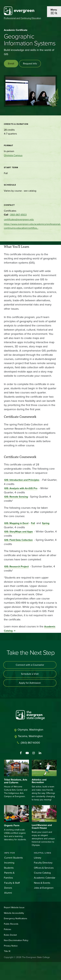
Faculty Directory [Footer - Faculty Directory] (43, 863)
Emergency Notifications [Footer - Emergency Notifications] (16, 918)
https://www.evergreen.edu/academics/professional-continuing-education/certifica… (32, 226)
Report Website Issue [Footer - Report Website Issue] (14, 907)
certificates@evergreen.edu (19, 219)
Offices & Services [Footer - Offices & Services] (44, 868)
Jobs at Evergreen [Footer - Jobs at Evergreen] (44, 888)
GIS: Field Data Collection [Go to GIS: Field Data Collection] (18, 540)
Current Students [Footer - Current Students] (13, 858)
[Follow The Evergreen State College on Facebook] (21, 753)
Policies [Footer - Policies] (8, 929)
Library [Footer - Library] (38, 858)
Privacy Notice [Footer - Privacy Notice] (11, 946)
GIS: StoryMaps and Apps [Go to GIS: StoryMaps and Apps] (19, 532)
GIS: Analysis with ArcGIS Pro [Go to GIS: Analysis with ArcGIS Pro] (21, 488)
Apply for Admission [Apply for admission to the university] (30, 683)
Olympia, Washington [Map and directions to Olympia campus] (30, 730)
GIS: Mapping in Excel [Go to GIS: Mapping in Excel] (16, 523)
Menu (54, 10)
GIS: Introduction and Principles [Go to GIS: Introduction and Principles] (22, 480)
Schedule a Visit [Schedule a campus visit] (30, 674)
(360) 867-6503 (18, 215)
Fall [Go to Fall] (33, 523)
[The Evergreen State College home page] (30, 716)
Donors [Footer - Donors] (8, 888)
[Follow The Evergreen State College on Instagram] (34, 753)
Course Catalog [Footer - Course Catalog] (42, 873)
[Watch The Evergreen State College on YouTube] (27, 753)
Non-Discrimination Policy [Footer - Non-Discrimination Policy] (16, 940)
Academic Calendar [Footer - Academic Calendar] (45, 878)
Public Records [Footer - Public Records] (11, 924)
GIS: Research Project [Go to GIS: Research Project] (16, 566)
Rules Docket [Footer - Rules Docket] (10, 935)
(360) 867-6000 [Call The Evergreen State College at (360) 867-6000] (30, 743)
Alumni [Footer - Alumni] (8, 893)
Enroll (11, 64)
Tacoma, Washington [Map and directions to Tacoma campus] (30, 736)
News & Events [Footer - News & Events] (42, 883)
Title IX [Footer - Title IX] (7, 951)
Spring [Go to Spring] (46, 523)
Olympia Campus (13, 155)
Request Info (30, 64)
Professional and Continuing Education (22, 18)
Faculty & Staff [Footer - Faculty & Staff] (12, 883)
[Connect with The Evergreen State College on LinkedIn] (40, 753)
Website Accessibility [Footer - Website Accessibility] (14, 913)
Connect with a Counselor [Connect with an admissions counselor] (30, 665)
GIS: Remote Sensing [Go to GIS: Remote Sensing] (16, 497)
